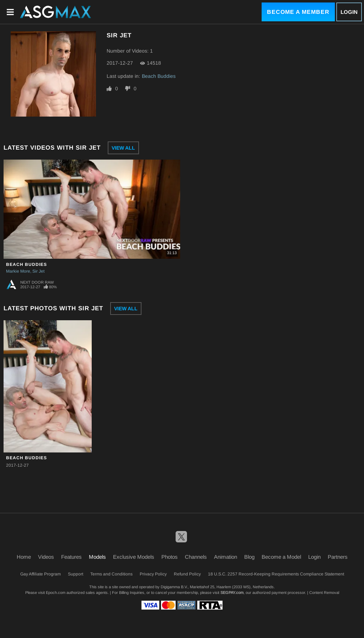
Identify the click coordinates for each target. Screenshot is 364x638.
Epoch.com (56, 593)
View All (123, 148)
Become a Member (298, 12)
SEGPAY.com (232, 593)
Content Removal (324, 593)
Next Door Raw (37, 282)
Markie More (18, 271)
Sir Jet (38, 271)
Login (349, 12)
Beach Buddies (159, 76)
